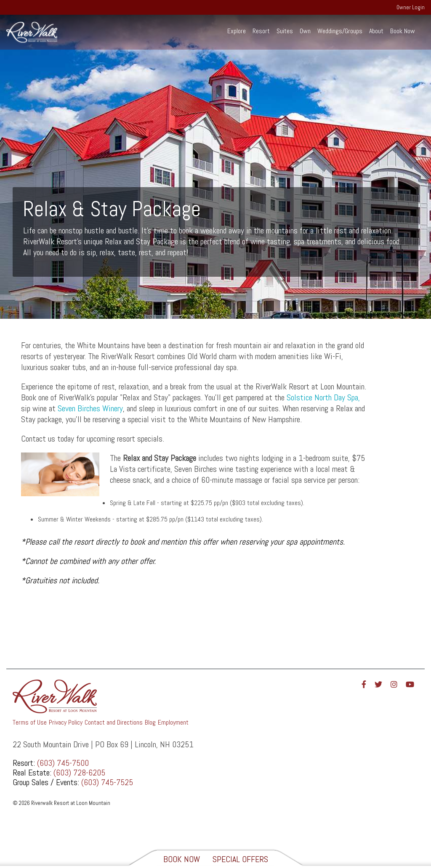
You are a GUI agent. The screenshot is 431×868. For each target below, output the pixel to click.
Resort (261, 31)
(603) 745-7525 (107, 782)
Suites (285, 31)
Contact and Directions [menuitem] (114, 722)
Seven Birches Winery (90, 408)
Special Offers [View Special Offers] (240, 859)
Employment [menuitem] (173, 722)
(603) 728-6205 (79, 773)
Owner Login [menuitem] (411, 7)
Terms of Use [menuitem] (30, 722)
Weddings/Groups (340, 31)
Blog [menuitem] (150, 722)
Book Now (403, 31)
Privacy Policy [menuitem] (66, 722)
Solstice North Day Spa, (323, 397)
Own (305, 31)
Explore (237, 31)
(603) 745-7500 (63, 763)
